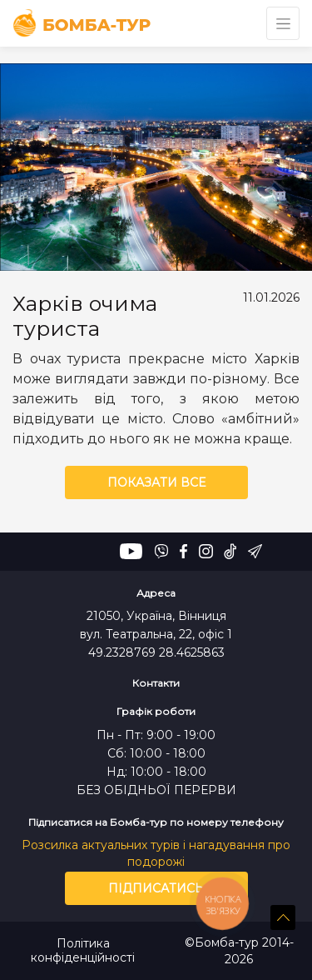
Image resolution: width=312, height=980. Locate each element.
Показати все (156, 482)
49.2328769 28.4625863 (156, 652)
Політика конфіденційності (83, 951)
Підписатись (156, 888)
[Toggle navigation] (283, 23)
